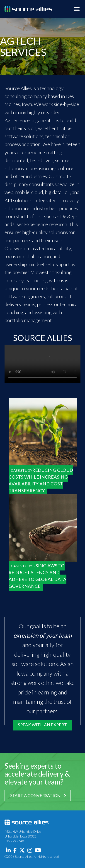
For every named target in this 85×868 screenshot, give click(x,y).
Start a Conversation (35, 795)
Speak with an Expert (42, 725)
